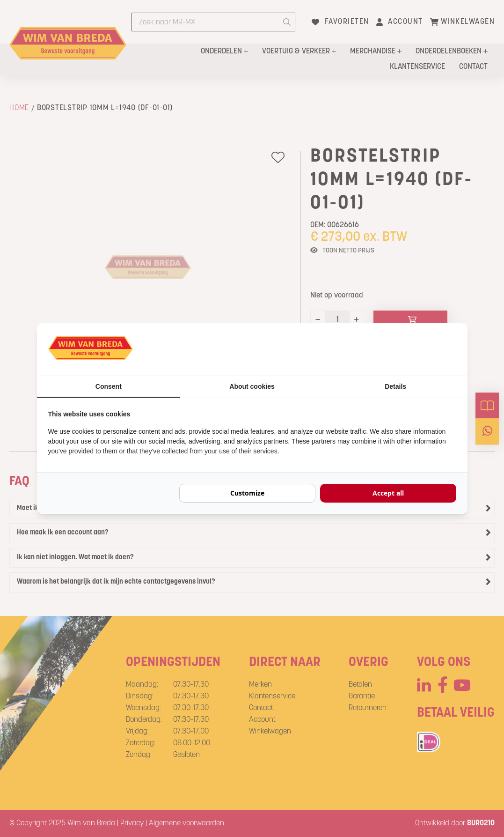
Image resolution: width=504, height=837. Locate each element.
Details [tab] (395, 386)
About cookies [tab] (252, 386)
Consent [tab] (109, 386)
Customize (247, 493)
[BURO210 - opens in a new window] (421, 349)
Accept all (388, 493)
